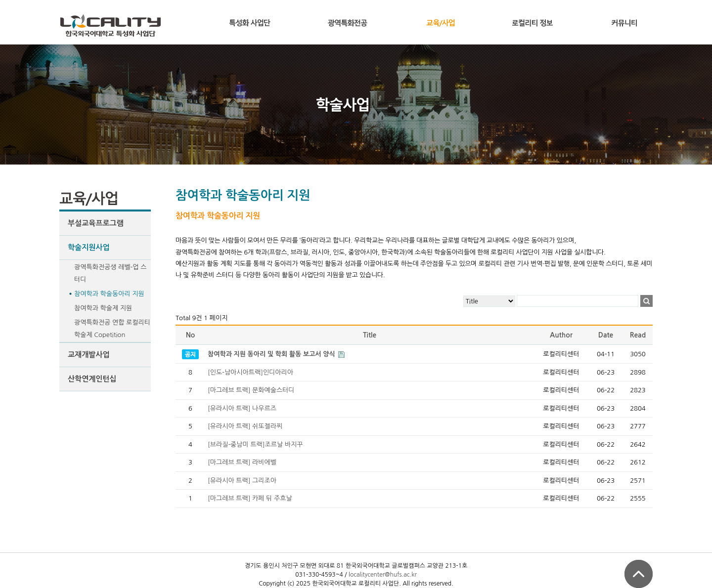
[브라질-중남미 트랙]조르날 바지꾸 (255, 444)
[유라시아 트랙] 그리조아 (242, 481)
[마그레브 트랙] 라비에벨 (242, 462)
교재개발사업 (89, 355)
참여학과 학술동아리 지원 (109, 294)
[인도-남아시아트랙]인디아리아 (250, 372)
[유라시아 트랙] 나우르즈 (242, 408)
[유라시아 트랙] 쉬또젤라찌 (245, 426)
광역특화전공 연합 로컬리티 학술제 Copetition (112, 329)
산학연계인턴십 (92, 379)
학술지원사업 (89, 247)
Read (638, 335)
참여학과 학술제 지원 (103, 308)
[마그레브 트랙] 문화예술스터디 (251, 390)
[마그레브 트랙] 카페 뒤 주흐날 (250, 498)
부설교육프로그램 (96, 223)
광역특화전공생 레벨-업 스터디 (110, 273)
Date (606, 335)
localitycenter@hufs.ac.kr (383, 575)
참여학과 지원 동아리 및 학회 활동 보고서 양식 (272, 354)
